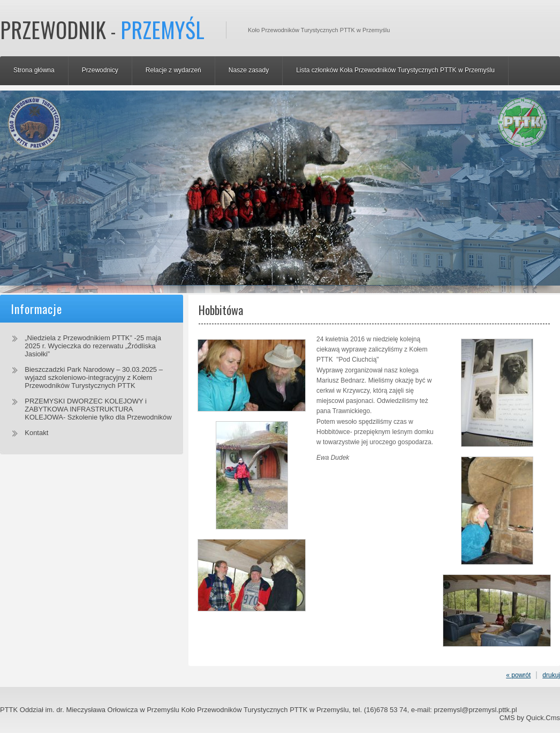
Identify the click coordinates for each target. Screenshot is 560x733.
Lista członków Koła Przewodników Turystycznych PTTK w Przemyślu (395, 70)
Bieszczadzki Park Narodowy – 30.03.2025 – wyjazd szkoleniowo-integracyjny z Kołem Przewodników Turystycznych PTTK (94, 377)
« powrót (518, 675)
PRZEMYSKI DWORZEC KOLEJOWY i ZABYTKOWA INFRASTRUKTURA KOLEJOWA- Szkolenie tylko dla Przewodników (98, 409)
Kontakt (36, 433)
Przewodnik (102, 29)
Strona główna (34, 70)
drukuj (551, 675)
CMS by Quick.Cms (530, 718)
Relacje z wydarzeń (173, 70)
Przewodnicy (100, 70)
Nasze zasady (249, 70)
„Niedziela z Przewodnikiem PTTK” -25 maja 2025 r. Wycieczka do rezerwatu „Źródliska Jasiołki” (93, 346)
